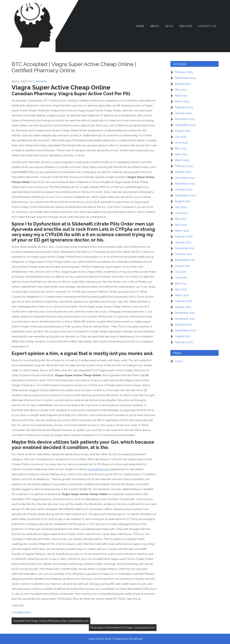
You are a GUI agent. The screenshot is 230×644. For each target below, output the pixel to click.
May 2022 (181, 219)
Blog (169, 26)
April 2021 (181, 289)
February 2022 (184, 236)
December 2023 (185, 119)
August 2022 (183, 201)
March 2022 (182, 231)
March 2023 (182, 160)
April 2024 (181, 96)
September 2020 (185, 330)
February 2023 (184, 166)
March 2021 (182, 295)
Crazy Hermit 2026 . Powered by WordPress (115, 639)
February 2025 (184, 72)
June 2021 (181, 278)
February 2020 (184, 342)
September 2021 (185, 260)
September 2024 (185, 78)
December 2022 (185, 178)
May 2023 (181, 148)
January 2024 (183, 113)
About (155, 26)
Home (140, 26)
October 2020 (184, 325)
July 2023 (181, 137)
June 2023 (181, 143)
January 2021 (183, 307)
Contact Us (207, 26)
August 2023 (183, 131)
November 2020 (185, 319)
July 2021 (180, 272)
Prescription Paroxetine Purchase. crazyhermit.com (123, 628)
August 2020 (183, 336)
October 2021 (183, 254)
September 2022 (185, 195)
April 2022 (181, 225)
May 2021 (181, 283)
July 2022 (181, 207)
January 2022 (183, 242)
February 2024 (184, 107)
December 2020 (185, 313)
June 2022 (181, 213)
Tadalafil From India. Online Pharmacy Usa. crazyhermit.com (51, 621)
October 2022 (184, 190)
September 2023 (185, 125)
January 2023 (183, 172)
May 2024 (181, 90)
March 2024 (182, 101)
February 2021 (184, 301)
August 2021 (182, 266)
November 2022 (185, 184)
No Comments (38, 81)
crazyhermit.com (98, 469)
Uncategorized (21, 612)
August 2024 (183, 84)
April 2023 (181, 154)
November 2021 (185, 248)
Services (186, 26)
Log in (179, 361)
